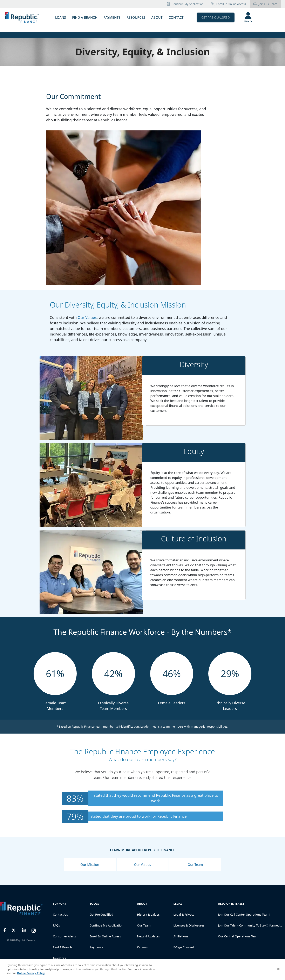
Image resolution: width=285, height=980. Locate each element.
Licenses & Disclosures (189, 925)
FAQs (56, 925)
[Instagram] (33, 930)
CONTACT (176, 17)
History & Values (148, 914)
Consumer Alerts (65, 936)
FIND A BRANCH (85, 17)
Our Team (195, 865)
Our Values (87, 317)
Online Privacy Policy (31, 973)
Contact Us (60, 914)
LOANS (61, 17)
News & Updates (148, 936)
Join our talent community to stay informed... (250, 925)
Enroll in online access (229, 4)
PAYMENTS (112, 17)
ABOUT (157, 17)
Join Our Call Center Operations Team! (244, 914)
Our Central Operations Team (238, 936)
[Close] (278, 969)
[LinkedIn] (24, 930)
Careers (142, 947)
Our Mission (90, 865)
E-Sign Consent (184, 947)
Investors (59, 958)
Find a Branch (62, 947)
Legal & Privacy (184, 914)
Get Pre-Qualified (216, 17)
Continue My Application (185, 4)
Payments (96, 947)
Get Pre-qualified (101, 914)
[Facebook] (5, 930)
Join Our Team (265, 4)
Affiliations (181, 936)
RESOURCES (136, 17)
